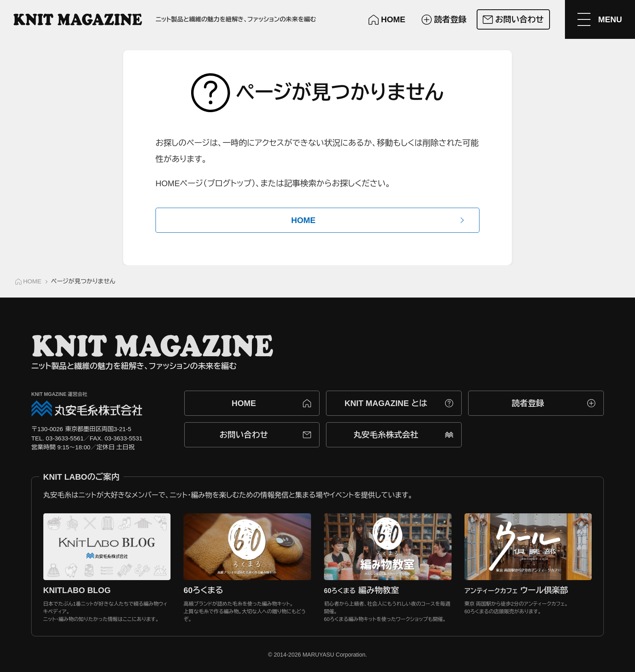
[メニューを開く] (600, 19)
